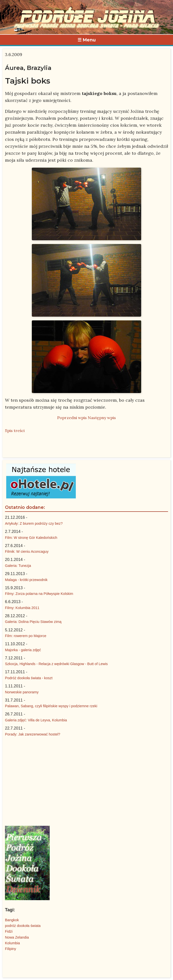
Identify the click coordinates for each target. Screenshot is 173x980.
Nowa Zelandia (17, 937)
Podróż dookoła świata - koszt (29, 678)
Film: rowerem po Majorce (26, 636)
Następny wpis (102, 418)
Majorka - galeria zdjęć (23, 650)
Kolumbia (12, 943)
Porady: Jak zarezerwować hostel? (33, 734)
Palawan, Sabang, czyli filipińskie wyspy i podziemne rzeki (51, 706)
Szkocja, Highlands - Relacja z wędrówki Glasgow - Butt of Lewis (56, 664)
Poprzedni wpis (72, 418)
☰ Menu (87, 40)
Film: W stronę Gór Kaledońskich (31, 538)
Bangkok (12, 920)
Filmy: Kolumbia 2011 (22, 608)
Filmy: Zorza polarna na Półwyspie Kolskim (39, 594)
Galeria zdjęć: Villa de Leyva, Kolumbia (36, 720)
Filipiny (11, 949)
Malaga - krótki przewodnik (26, 580)
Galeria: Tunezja (18, 566)
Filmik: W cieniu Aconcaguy (27, 551)
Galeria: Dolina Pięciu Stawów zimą (33, 622)
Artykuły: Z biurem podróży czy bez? (34, 523)
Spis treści (15, 430)
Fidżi (9, 931)
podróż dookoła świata (23, 926)
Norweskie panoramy (22, 692)
